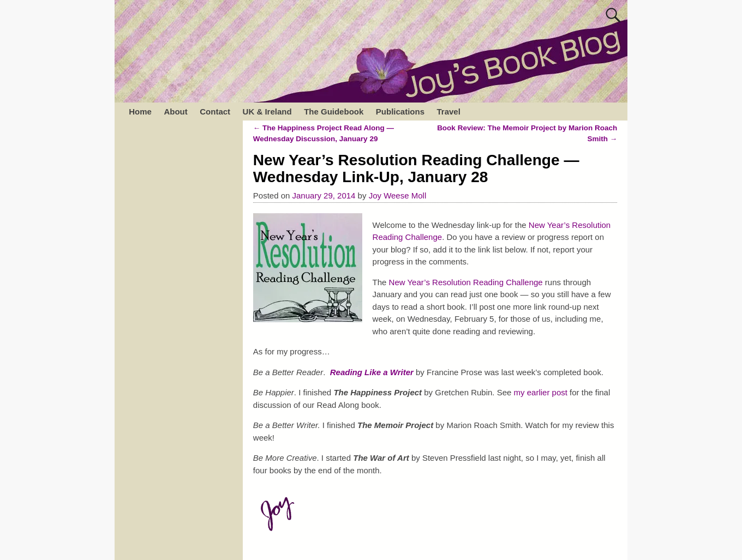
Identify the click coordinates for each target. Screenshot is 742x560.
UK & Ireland (267, 112)
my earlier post (541, 392)
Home (140, 112)
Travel (448, 112)
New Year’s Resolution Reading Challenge (466, 282)
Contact (215, 112)
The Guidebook (334, 112)
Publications (400, 112)
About (175, 112)
